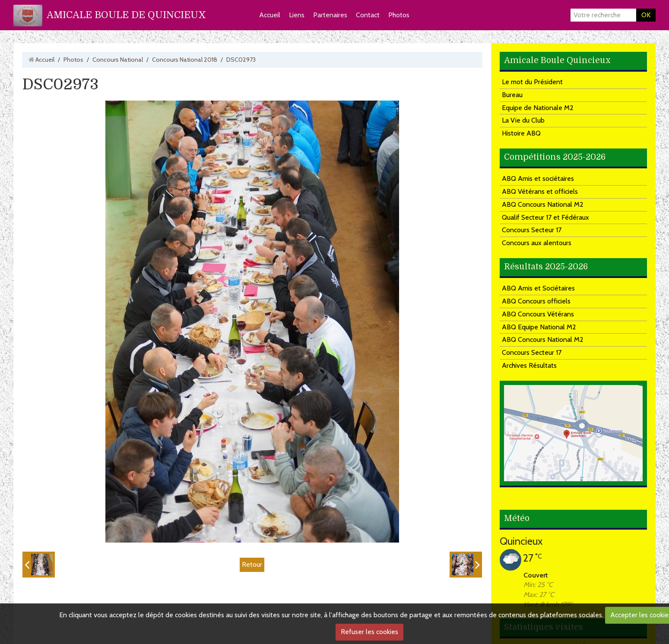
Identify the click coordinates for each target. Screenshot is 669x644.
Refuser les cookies (369, 632)
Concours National (118, 60)
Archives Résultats (529, 365)
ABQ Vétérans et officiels (540, 191)
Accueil (270, 15)
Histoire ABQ (521, 133)
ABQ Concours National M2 (543, 204)
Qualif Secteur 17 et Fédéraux (545, 217)
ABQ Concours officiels (536, 301)
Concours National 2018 (185, 60)
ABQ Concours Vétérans (538, 314)
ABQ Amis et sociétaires (538, 178)
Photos (399, 15)
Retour (252, 564)
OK (646, 15)
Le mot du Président (532, 82)
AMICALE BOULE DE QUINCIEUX (126, 15)
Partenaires (330, 15)
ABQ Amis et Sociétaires (538, 288)
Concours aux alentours (537, 243)
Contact (368, 15)
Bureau (512, 95)
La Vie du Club (523, 120)
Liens (297, 15)
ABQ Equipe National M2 (539, 327)
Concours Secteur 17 (532, 230)
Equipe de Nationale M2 (538, 108)
